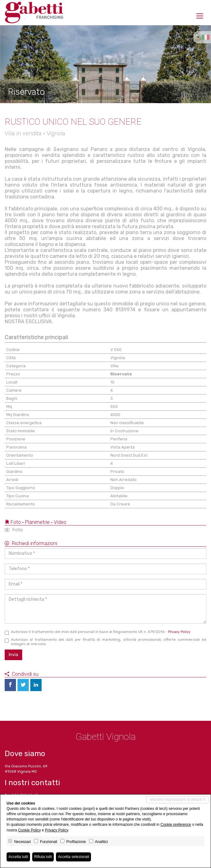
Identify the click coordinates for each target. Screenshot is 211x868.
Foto (14, 530)
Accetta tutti (18, 857)
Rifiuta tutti (43, 857)
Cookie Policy (30, 830)
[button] (11, 64)
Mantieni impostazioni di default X (178, 800)
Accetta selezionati (73, 857)
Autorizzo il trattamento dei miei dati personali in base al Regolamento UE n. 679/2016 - (98, 632)
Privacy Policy (179, 632)
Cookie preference (176, 825)
